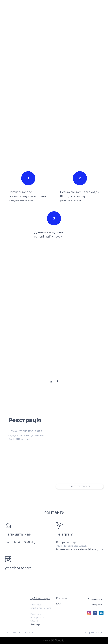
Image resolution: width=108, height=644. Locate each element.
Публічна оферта (40, 598)
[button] (51, 382)
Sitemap (35, 624)
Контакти (62, 598)
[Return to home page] (15, 600)
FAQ (58, 604)
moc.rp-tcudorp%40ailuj (20, 542)
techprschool (20, 568)
